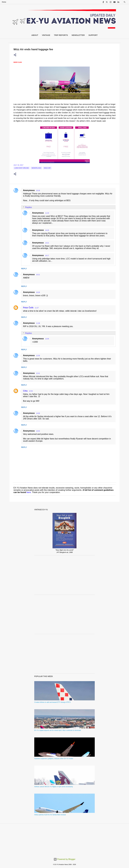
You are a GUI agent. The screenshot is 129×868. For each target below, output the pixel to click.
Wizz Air (47, 168)
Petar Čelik (28, 308)
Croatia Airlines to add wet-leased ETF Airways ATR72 (52, 702)
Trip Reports (61, 35)
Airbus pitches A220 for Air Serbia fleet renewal (50, 815)
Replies (29, 207)
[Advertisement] (64, 575)
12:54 (31, 391)
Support (93, 35)
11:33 (47, 213)
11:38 (38, 323)
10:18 (38, 191)
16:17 (47, 256)
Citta (25, 391)
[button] (15, 55)
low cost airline (22, 168)
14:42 (38, 431)
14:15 (47, 230)
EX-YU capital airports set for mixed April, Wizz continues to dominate (58, 730)
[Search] (125, 2)
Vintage (46, 35)
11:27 (37, 308)
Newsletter (78, 35)
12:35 (38, 356)
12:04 (47, 339)
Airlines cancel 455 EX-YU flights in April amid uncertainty (54, 787)
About (35, 35)
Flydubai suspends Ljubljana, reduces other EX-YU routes (54, 759)
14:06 (38, 413)
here (29, 492)
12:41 (38, 373)
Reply (24, 269)
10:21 (38, 275)
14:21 (47, 243)
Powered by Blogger (65, 859)
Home (4, 2)
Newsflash (36, 168)
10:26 (38, 292)
